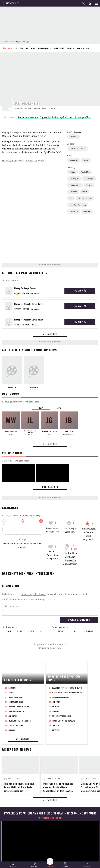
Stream (20, 48)
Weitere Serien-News (17, 749)
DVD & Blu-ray (84, 48)
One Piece (56, 702)
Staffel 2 (34, 387)
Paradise (56, 707)
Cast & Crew (11, 394)
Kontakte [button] (20, 631)
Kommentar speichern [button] (79, 620)
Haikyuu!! (12, 688)
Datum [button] (60, 631)
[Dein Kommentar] (50, 609)
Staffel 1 (12, 387)
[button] (13, 865)
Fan (71, 198)
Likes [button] (75, 631)
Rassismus (74, 211)
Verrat (85, 192)
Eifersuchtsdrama (85, 198)
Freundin (73, 192)
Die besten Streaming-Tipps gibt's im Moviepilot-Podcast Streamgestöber (54, 117)
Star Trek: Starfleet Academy (64, 721)
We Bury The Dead (50, 818)
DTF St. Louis (57, 730)
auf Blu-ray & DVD (11, 280)
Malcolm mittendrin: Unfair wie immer (67, 693)
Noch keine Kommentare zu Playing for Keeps (24, 599)
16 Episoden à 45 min (78, 148)
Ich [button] (41, 631)
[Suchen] (84, 3)
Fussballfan (85, 172)
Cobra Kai (12, 693)
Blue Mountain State (16, 711)
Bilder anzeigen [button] (50, 487)
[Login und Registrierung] (90, 3)
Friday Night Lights (16, 697)
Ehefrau (89, 185)
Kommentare (45, 48)
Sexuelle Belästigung (78, 205)
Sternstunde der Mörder (62, 716)
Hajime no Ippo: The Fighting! (20, 721)
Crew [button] (59, 408)
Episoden (31, 48)
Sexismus (87, 211)
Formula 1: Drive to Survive (19, 707)
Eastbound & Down (16, 702)
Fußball (73, 172)
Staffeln (51, 108)
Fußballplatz (74, 179)
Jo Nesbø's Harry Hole (61, 697)
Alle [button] (9, 631)
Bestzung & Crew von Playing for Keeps (21, 402)
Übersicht (8, 48)
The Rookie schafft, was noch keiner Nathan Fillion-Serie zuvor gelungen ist (19, 787)
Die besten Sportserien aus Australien (70, 560)
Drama (86, 160)
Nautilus (56, 711)
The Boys (56, 725)
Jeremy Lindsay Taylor (34, 136)
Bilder (70, 48)
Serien (11, 42)
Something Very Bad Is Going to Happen (67, 688)
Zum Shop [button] (80, 291)
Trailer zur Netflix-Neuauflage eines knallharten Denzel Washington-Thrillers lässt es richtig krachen (58, 787)
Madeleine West (10, 136)
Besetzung (59, 48)
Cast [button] (41, 408)
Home (4, 42)
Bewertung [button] (89, 631)
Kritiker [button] (31, 631)
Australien (74, 137)
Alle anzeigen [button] (50, 334)
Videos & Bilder (13, 453)
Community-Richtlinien (33, 594)
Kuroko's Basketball (17, 725)
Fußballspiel (89, 179)
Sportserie (74, 160)
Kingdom (12, 730)
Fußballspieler (75, 185)
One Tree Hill (13, 716)
